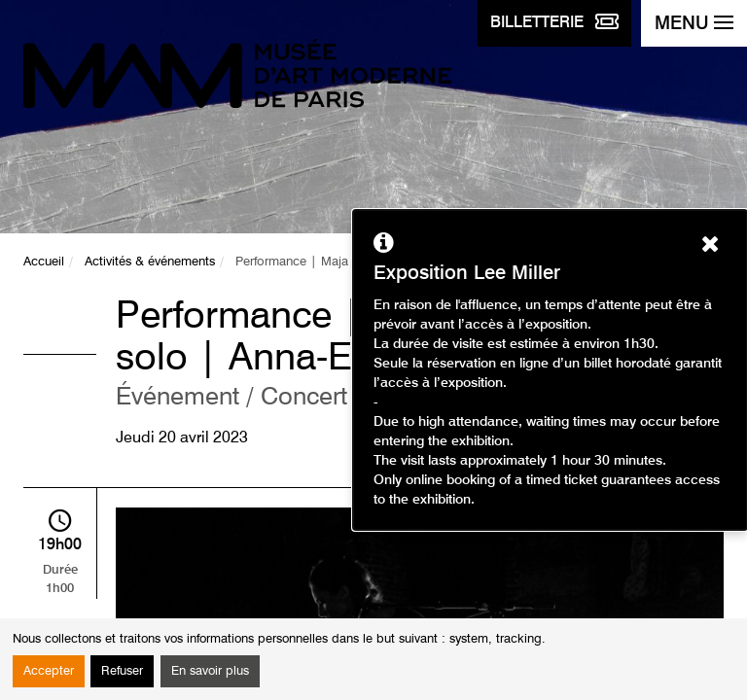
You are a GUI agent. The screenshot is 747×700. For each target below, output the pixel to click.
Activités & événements (150, 262)
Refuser (122, 671)
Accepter (49, 671)
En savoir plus (210, 671)
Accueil (44, 262)
